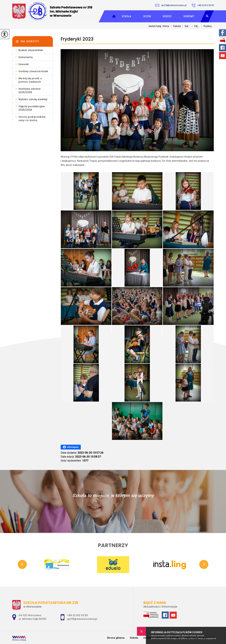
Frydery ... (207, 26)
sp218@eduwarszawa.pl (171, 5)
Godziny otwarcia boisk (33, 71)
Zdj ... (195, 26)
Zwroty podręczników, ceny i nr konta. (32, 119)
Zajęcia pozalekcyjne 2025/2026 (32, 108)
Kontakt (189, 16)
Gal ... (185, 26)
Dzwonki (24, 64)
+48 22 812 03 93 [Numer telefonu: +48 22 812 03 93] (77, 615)
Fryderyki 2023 (77, 39)
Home (166, 26)
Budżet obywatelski (31, 50)
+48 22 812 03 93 (203, 5)
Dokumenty (26, 57)
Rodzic (167, 16)
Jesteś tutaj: (155, 26)
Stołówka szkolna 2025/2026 (29, 91)
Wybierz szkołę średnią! (33, 99)
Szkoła (126, 16)
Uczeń (147, 16)
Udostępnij (71, 447)
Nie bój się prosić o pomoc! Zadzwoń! (30, 80)
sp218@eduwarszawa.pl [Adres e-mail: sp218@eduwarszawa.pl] (82, 619)
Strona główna (116, 638)
